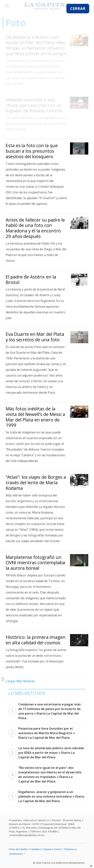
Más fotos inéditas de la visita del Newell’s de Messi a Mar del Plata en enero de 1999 (35, 417)
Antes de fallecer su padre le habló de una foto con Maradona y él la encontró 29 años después (35, 228)
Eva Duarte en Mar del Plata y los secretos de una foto (35, 337)
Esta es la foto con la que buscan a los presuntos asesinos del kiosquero (32, 151)
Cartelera (35, 849)
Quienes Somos (52, 849)
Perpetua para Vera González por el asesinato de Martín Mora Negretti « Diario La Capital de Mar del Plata (42, 733)
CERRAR (78, 8)
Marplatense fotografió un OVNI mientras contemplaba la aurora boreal (35, 563)
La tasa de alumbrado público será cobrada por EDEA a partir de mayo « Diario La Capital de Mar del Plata (46, 753)
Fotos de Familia (18, 849)
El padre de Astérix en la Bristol (31, 279)
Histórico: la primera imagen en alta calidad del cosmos (36, 640)
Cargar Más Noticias (20, 681)
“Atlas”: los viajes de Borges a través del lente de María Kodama (36, 482)
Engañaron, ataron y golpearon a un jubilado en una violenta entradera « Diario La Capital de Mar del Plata (46, 796)
